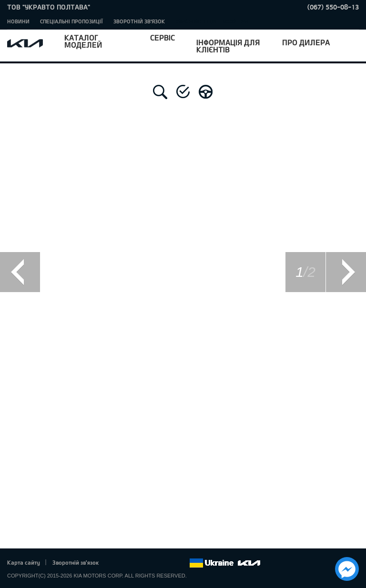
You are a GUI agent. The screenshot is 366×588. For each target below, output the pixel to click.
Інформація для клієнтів (228, 46)
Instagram (169, 563)
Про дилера (306, 42)
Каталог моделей (83, 41)
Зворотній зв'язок (139, 21)
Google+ (142, 563)
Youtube (156, 563)
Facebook (116, 563)
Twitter (129, 563)
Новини (18, 21)
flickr (182, 563)
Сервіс (163, 37)
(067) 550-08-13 (333, 7)
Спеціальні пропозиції (71, 21)
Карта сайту (24, 562)
